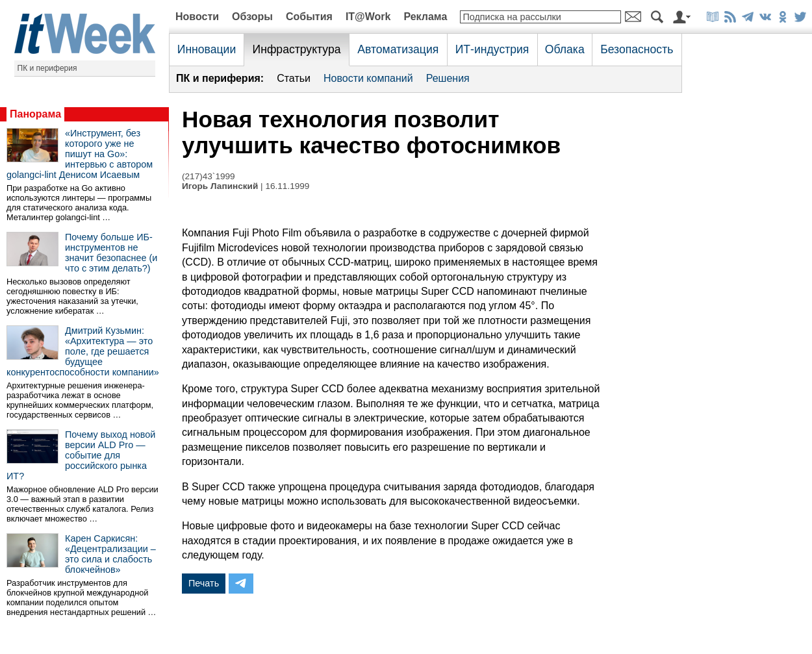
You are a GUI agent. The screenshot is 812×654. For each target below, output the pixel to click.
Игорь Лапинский (220, 186)
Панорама (35, 114)
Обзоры (252, 17)
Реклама (425, 17)
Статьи (294, 78)
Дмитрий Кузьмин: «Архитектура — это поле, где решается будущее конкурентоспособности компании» (83, 351)
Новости (197, 17)
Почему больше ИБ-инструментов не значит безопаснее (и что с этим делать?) (111, 253)
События (309, 17)
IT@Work (368, 17)
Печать (204, 583)
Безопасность (637, 49)
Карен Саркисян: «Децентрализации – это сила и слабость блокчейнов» (110, 554)
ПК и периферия (47, 68)
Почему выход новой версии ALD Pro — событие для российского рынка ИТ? (81, 455)
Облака (565, 49)
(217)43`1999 (209, 176)
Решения (448, 78)
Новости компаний (368, 78)
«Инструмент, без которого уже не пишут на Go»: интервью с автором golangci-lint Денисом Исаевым (80, 154)
